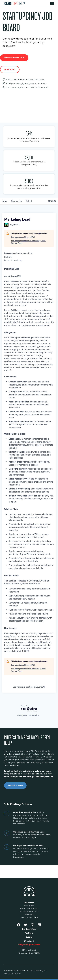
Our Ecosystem (29, 929)
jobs (4, 201)
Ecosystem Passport (29, 911)
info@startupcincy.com (29, 944)
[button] (52, 3)
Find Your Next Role (14, 58)
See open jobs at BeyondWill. (23, 237)
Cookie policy (34, 715)
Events (29, 937)
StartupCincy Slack (29, 917)
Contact (29, 941)
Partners (29, 933)
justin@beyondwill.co (41, 633)
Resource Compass (29, 909)
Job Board (29, 914)
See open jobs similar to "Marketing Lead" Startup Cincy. (28, 242)
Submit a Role (15, 785)
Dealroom (29, 906)
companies (16, 201)
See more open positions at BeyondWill (29, 687)
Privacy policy (22, 715)
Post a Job (10, 69)
